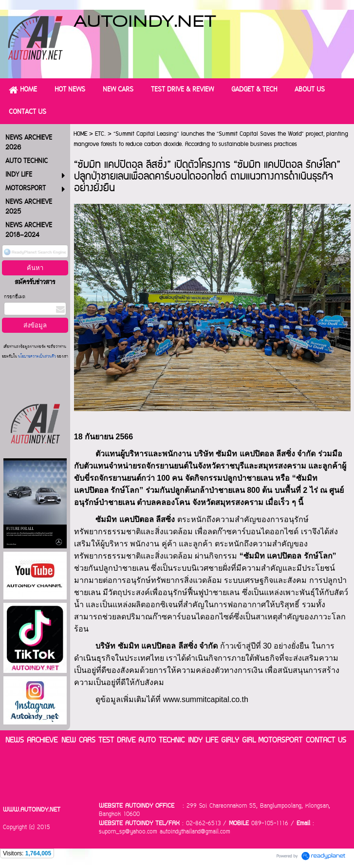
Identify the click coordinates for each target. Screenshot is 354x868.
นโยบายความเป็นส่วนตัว (37, 357)
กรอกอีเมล (15, 297)
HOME (80, 134)
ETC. (100, 134)
